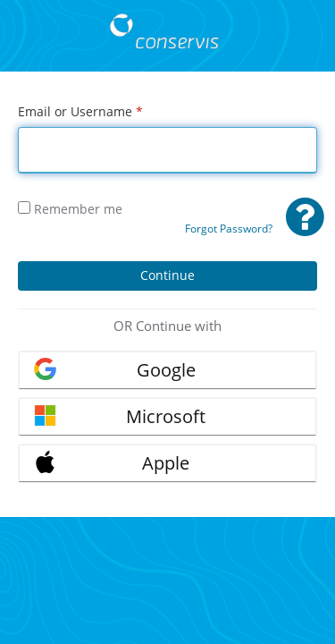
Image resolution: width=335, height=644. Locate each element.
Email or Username (80, 111)
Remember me (70, 209)
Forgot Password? (229, 229)
